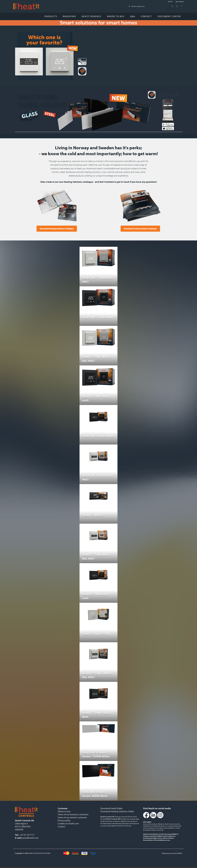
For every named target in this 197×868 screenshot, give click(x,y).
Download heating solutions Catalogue (57, 229)
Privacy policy (64, 820)
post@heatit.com (30, 838)
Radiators (69, 16)
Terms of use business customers (73, 814)
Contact (146, 16)
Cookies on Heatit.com (68, 823)
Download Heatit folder (111, 808)
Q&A (133, 16)
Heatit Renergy (92, 16)
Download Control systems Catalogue (140, 229)
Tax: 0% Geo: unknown (176, 2)
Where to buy (116, 16)
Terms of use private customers (72, 817)
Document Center (170, 16)
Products (51, 16)
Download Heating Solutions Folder (117, 811)
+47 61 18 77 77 (27, 835)
